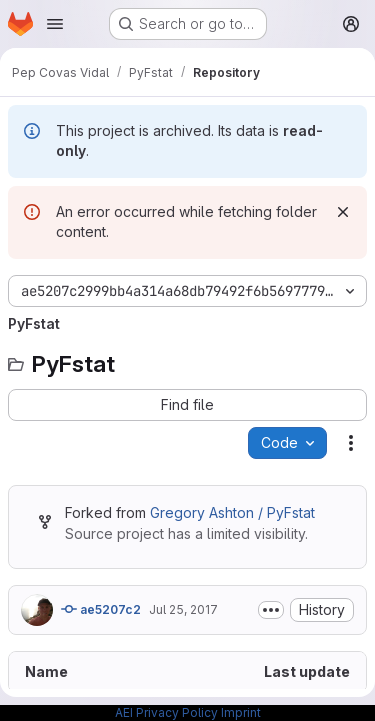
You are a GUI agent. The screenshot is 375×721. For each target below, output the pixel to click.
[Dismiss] (343, 212)
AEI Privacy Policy (166, 712)
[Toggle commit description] (271, 610)
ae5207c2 (101, 609)
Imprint (241, 712)
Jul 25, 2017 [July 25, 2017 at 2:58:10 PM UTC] (183, 609)
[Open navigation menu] (55, 24)
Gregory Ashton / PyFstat (232, 512)
